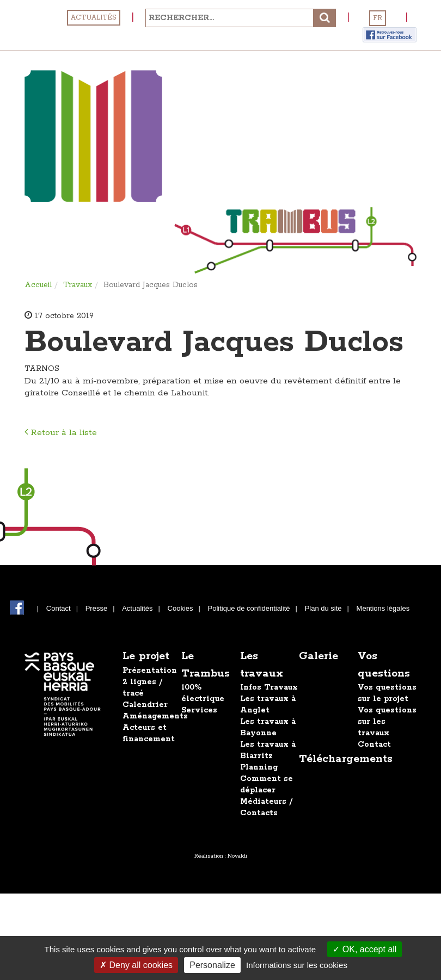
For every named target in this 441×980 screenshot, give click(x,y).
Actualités (94, 18)
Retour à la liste (61, 433)
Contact (59, 608)
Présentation (150, 671)
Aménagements (155, 716)
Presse (96, 608)
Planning (259, 767)
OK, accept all (365, 949)
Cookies (180, 608)
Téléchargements (346, 759)
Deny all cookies (136, 965)
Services (199, 710)
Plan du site (323, 608)
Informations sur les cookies (297, 965)
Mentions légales (383, 608)
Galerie (318, 656)
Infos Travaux (269, 687)
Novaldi (237, 856)
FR (378, 18)
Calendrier (145, 705)
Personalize (212, 965)
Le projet (146, 656)
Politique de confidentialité (249, 608)
